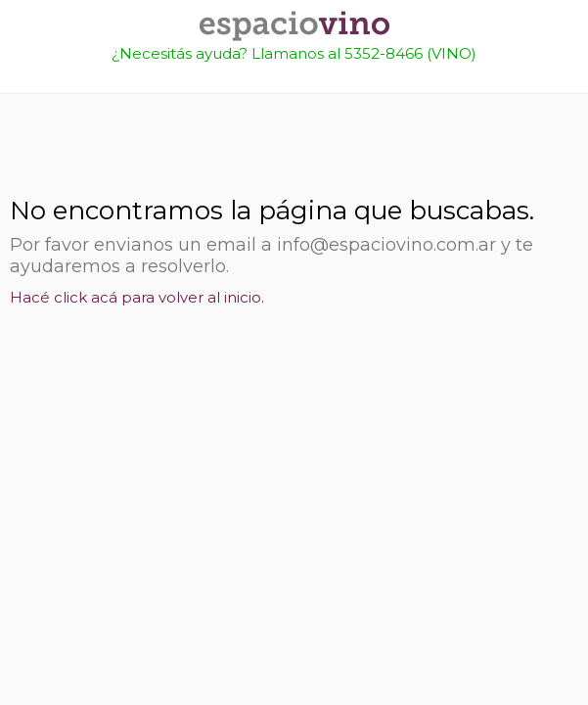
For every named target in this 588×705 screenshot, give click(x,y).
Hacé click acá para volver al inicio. (137, 297)
